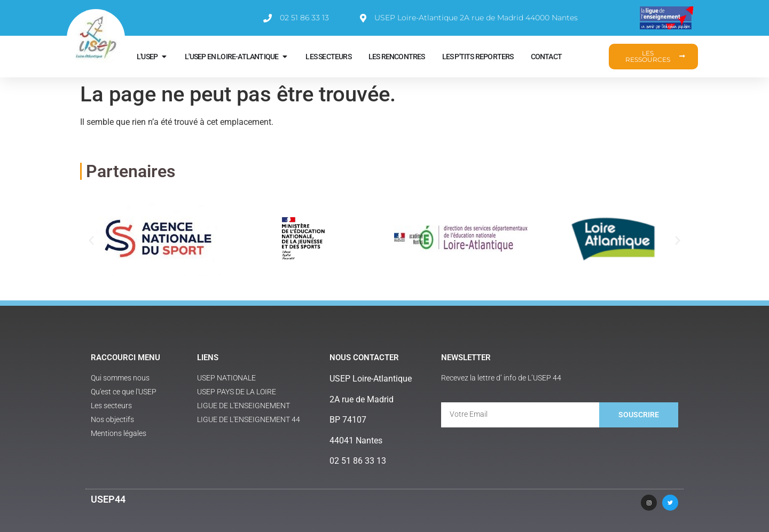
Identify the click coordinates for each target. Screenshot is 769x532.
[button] (91, 240)
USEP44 (108, 499)
